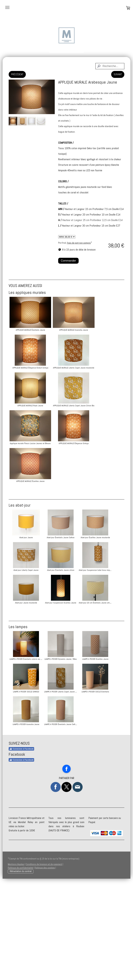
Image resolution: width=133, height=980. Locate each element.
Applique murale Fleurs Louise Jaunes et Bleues (30, 443)
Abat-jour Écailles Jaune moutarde (26, 570)
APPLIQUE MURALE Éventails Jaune (30, 330)
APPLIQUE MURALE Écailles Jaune (30, 481)
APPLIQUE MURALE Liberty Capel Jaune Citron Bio (75, 406)
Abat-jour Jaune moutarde (26, 635)
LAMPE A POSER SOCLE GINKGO (75, 757)
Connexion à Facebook (21, 847)
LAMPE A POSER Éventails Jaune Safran (75, 822)
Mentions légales (16, 962)
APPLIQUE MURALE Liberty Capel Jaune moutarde (75, 368)
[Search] (110, 66)
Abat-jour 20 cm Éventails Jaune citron (26, 668)
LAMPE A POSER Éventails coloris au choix (27, 724)
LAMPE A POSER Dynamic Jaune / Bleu (75, 724)
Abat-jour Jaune (26, 537)
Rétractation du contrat (21, 969)
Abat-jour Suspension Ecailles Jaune (75, 635)
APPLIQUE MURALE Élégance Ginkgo (75, 443)
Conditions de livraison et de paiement (44, 962)
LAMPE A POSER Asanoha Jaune (26, 822)
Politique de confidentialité (20, 966)
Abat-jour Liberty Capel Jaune (75, 570)
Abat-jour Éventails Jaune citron (26, 603)
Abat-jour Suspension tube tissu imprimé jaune (78, 603)
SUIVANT (118, 74)
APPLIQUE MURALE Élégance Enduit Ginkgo (30, 368)
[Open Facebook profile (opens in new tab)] (66, 867)
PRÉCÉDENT (17, 74)
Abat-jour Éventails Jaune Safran (75, 537)
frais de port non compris (79, 243)
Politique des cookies (45, 966)
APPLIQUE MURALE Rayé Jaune (30, 406)
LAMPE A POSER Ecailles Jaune (26, 757)
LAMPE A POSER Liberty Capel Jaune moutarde (29, 790)
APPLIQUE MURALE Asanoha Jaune (75, 330)
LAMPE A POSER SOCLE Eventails (75, 790)
